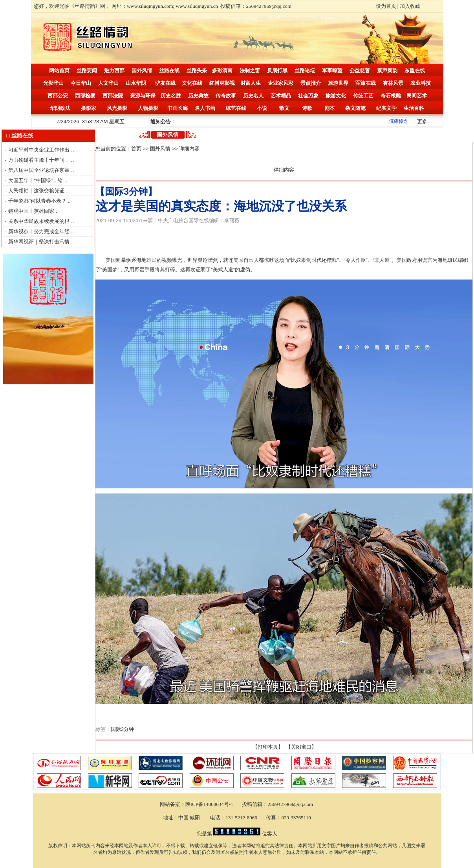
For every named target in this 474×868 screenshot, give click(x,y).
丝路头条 (197, 70)
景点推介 (311, 83)
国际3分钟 (122, 729)
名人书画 (205, 108)
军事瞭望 (332, 70)
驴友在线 (165, 83)
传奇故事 (226, 96)
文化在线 (192, 83)
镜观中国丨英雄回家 (32, 211)
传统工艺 (363, 96)
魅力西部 (114, 70)
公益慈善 (360, 70)
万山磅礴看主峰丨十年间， (40, 160)
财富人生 (251, 83)
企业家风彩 (281, 83)
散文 (284, 108)
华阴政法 (60, 108)
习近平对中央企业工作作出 (40, 150)
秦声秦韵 (387, 70)
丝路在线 (169, 70)
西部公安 (58, 96)
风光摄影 (117, 108)
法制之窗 (250, 70)
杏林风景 (393, 83)
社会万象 (308, 96)
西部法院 (113, 96)
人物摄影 (148, 108)
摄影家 (89, 108)
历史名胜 (171, 96)
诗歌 (307, 108)
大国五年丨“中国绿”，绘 (36, 180)
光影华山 (53, 83)
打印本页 (268, 747)
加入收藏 (410, 6)
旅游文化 (336, 96)
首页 (136, 149)
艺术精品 (281, 96)
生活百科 (414, 108)
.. (72, 150)
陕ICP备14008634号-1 (210, 804)
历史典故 (198, 96)
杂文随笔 (355, 108)
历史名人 (253, 96)
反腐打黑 (277, 70)
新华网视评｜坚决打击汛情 (40, 242)
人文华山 (108, 83)
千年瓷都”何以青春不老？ (38, 201)
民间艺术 (417, 96)
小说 (262, 108)
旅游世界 (338, 83)
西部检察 (85, 96)
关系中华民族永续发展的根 (40, 221)
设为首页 (386, 6)
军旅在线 (366, 83)
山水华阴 (136, 83)
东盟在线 (415, 70)
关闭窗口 (301, 747)
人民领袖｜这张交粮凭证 (37, 191)
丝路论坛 (305, 70)
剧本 (329, 108)
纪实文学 (386, 108)
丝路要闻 (87, 70)
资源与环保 (143, 96)
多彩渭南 (222, 70)
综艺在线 (236, 108)
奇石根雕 (391, 96)
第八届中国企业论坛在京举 (40, 170)
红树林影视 (222, 83)
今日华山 (81, 83)
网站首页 (59, 70)
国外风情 (142, 70)
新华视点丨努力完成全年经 (40, 231)
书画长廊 (178, 108)
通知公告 (161, 122)
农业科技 (421, 83)
